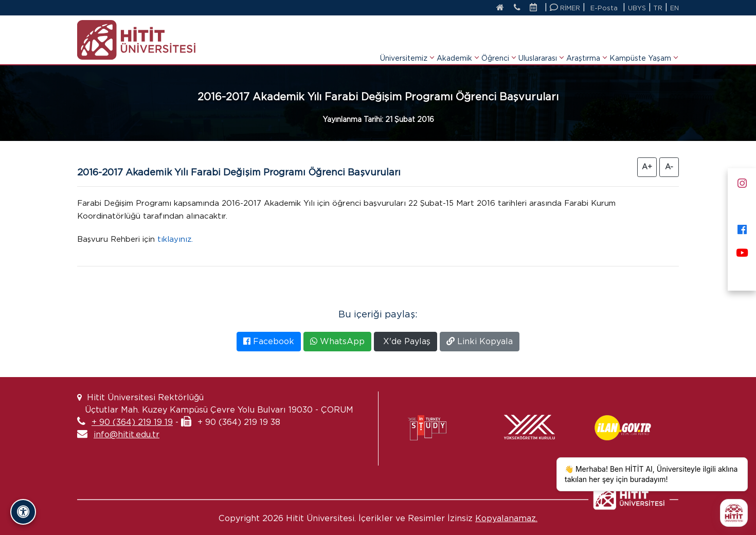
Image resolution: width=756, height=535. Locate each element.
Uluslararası (541, 45)
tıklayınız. (184, 239)
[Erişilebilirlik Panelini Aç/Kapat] (23, 512)
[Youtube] (742, 251)
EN (674, 8)
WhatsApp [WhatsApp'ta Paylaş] (337, 341)
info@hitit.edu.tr (127, 434)
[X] (742, 204)
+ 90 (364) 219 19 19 (132, 422)
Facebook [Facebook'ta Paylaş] (269, 341)
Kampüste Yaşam (643, 45)
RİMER (563, 7)
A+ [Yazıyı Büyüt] (647, 167)
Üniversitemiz (407, 45)
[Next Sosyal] (742, 274)
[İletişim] (511, 8)
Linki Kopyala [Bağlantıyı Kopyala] (480, 341)
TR (657, 8)
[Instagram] (742, 181)
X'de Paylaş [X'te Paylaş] (406, 341)
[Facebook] (742, 228)
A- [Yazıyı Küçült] (669, 167)
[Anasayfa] (491, 8)
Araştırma (586, 45)
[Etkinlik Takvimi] (534, 8)
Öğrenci (498, 45)
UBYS (636, 8)
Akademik (457, 45)
